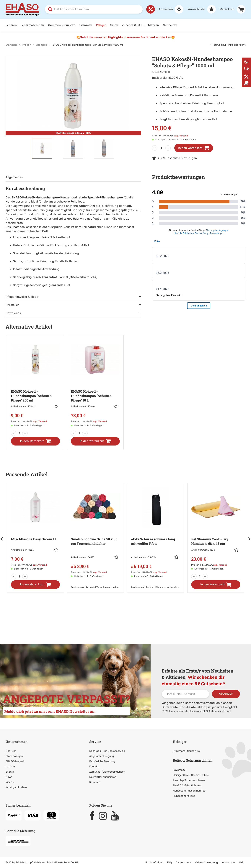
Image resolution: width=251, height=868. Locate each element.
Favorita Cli (179, 770)
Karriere (10, 767)
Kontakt (94, 767)
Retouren (95, 782)
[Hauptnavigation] (125, 25)
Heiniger (180, 742)
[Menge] (161, 148)
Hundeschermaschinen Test (190, 791)
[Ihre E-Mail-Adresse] (185, 694)
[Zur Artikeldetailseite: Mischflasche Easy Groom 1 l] (36, 529)
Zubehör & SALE (133, 25)
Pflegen (101, 25)
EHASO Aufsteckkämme (187, 785)
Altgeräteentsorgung (102, 756)
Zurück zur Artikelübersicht (228, 45)
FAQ (169, 863)
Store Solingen (14, 756)
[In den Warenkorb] (35, 441)
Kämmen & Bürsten (62, 25)
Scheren (11, 25)
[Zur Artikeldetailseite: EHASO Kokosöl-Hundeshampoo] (35, 383)
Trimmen (86, 25)
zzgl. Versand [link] (181, 136)
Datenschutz (183, 863)
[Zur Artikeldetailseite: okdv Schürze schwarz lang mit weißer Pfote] (156, 533)
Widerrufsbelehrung (206, 863)
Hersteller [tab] (12, 305)
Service (95, 742)
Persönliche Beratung (102, 761)
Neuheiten (170, 25)
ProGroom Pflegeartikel (187, 751)
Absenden (226, 694)
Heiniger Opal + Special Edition (191, 775)
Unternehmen (17, 742)
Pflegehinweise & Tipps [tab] (22, 297)
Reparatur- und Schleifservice (107, 751)
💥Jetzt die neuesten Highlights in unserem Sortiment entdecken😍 (126, 37)
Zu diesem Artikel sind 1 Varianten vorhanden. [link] (155, 587)
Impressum (228, 863)
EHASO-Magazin (15, 761)
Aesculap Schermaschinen (189, 780)
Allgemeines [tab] (14, 177)
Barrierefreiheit (154, 863)
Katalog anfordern (16, 787)
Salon (114, 25)
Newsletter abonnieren (103, 777)
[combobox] (94, 9)
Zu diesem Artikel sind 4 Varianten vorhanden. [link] (95, 587)
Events (10, 772)
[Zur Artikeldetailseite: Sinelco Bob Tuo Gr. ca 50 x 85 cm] (96, 533)
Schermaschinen (32, 25)
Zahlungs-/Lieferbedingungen (107, 772)
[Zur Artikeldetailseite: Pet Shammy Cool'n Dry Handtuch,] (216, 529)
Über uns (11, 751)
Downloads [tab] (13, 313)
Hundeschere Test (184, 796)
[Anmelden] (169, 9)
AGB (241, 863)
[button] (57, 406)
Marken (154, 25)
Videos (10, 782)
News (9, 777)
